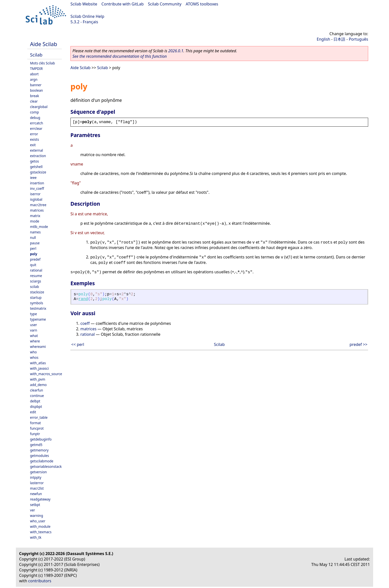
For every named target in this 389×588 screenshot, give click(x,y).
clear (34, 101)
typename (38, 319)
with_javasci (39, 368)
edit (33, 412)
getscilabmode (42, 461)
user (33, 325)
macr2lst (37, 488)
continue (37, 396)
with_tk (36, 537)
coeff (85, 323)
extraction (38, 156)
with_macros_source (46, 374)
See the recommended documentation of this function (120, 56)
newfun (36, 494)
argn (34, 79)
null (33, 238)
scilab (34, 287)
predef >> (358, 344)
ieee (33, 178)
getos (34, 161)
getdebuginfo (41, 439)
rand (83, 299)
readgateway (40, 499)
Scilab (36, 55)
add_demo (38, 385)
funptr (35, 434)
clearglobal (39, 107)
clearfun (36, 390)
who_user (38, 521)
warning (37, 516)
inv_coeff (37, 188)
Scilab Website (84, 4)
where (35, 341)
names (35, 232)
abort (34, 74)
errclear (36, 128)
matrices (37, 210)
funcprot (37, 428)
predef (35, 259)
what (34, 336)
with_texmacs (41, 532)
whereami (38, 347)
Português (358, 39)
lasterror (37, 483)
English (324, 39)
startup (36, 297)
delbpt (35, 401)
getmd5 (36, 445)
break (34, 96)
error (34, 134)
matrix (35, 216)
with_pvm (38, 379)
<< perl (78, 344)
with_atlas (38, 363)
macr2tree (38, 205)
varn (34, 330)
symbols (37, 303)
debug (35, 118)
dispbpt (36, 406)
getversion (38, 472)
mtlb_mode (39, 227)
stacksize (37, 292)
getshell (36, 167)
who (33, 352)
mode (35, 221)
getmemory (39, 450)
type (33, 314)
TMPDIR (36, 69)
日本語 (339, 39)
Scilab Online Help (87, 16)
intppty (36, 477)
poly (34, 254)
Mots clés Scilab (42, 63)
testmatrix (38, 308)
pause (35, 243)
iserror (35, 194)
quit (33, 265)
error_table (39, 417)
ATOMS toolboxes (202, 4)
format (35, 423)
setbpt (35, 505)
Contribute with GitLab (123, 4)
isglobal (36, 199)
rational (36, 270)
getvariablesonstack (46, 466)
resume (36, 276)
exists (34, 139)
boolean (36, 90)
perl (33, 248)
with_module (40, 526)
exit (33, 145)
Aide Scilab (44, 44)
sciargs (36, 281)
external (36, 150)
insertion (37, 183)
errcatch (37, 123)
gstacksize (38, 172)
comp (34, 112)
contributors (40, 581)
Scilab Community (165, 4)
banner (36, 85)
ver (32, 510)
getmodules (39, 456)
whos (34, 357)
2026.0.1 (176, 51)
